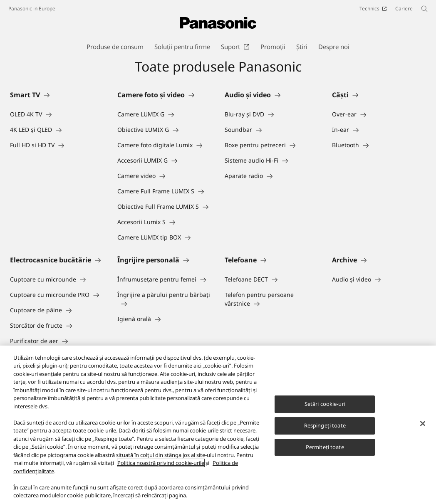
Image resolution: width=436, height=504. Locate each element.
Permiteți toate (325, 448)
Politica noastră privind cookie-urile (161, 464)
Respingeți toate (325, 426)
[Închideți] (423, 425)
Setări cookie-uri (325, 405)
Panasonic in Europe (32, 9)
